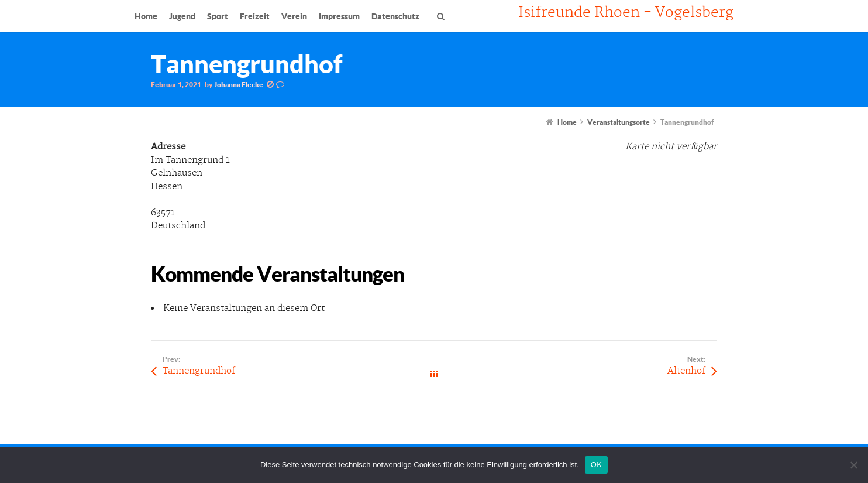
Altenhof (686, 371)
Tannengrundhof (199, 371)
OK (596, 465)
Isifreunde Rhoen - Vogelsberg (626, 13)
